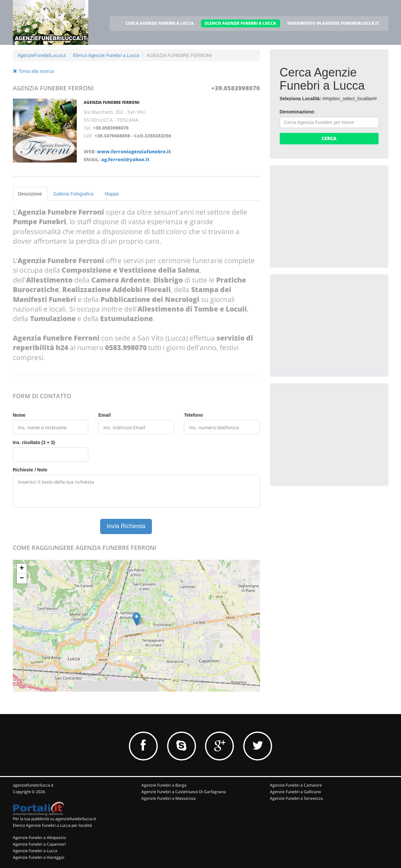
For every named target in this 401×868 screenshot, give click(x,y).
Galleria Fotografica (73, 194)
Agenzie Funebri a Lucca (35, 851)
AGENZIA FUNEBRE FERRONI (112, 102)
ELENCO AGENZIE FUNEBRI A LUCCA (241, 23)
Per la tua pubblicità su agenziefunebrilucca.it (54, 819)
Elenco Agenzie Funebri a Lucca (106, 55)
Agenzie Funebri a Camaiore (296, 785)
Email (104, 415)
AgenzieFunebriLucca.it (42, 55)
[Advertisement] (329, 216)
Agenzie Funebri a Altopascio (39, 838)
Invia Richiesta (126, 526)
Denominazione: (298, 112)
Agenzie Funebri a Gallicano (295, 792)
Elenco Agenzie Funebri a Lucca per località (52, 825)
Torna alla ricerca (33, 71)
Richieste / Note (30, 470)
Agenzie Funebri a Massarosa (169, 798)
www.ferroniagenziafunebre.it (134, 151)
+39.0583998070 (236, 88)
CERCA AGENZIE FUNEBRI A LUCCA (160, 23)
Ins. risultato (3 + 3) (34, 442)
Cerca (329, 138)
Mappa (112, 194)
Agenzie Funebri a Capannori (39, 844)
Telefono (193, 415)
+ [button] (22, 569)
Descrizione (30, 194)
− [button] (22, 579)
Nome (19, 415)
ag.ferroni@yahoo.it (125, 159)
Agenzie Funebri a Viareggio (39, 857)
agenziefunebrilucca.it (33, 785)
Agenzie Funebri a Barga (164, 785)
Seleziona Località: (301, 99)
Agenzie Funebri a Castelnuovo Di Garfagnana (184, 792)
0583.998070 (126, 347)
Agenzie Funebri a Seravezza (296, 798)
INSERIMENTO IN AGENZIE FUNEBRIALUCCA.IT (333, 23)
